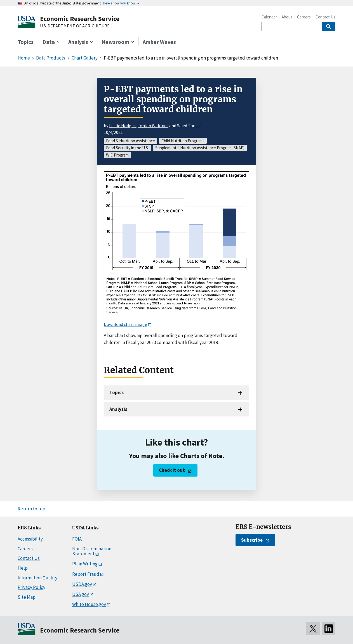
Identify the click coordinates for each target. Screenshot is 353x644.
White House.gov (89, 604)
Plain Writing (85, 564)
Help (23, 568)
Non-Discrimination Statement (92, 551)
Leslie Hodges (122, 126)
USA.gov (81, 594)
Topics (26, 42)
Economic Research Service (80, 19)
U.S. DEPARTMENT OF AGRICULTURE (75, 26)
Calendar (269, 17)
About (287, 17)
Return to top (31, 509)
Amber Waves (159, 42)
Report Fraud (86, 574)
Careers (304, 17)
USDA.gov (82, 584)
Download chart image (125, 324)
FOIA (77, 539)
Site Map (27, 597)
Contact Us (325, 17)
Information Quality (37, 578)
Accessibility (30, 539)
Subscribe (252, 540)
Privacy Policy (31, 587)
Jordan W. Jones (153, 126)
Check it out (172, 470)
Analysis (118, 409)
